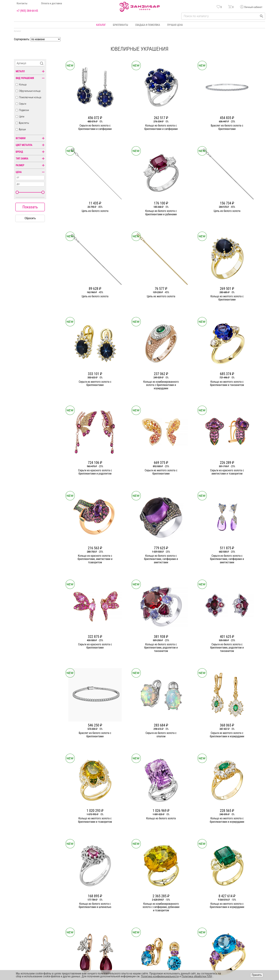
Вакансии (99, 926)
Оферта (231, 913)
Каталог (101, 25)
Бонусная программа (187, 900)
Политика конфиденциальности (243, 907)
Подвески (24, 110)
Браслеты (24, 123)
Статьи (98, 907)
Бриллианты (121, 25)
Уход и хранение (185, 913)
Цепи (22, 117)
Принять (257, 975)
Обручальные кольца (30, 91)
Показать (30, 207)
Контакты (22, 3)
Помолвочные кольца (30, 97)
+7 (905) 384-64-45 (27, 11)
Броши (22, 129)
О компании (101, 900)
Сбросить (30, 218)
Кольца (23, 85)
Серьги (23, 104)
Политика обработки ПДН (197, 976)
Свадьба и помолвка (148, 25)
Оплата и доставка (52, 3)
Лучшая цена (175, 25)
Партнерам (100, 913)
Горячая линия (234, 900)
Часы (138, 926)
